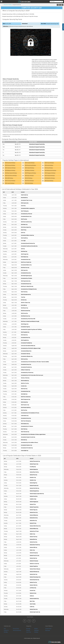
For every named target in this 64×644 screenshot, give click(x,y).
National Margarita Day (34, 491)
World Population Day (25, 332)
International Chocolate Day (26, 367)
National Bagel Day (33, 483)
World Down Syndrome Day (26, 222)
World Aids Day (24, 440)
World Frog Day (24, 219)
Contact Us (6, 630)
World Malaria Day (25, 257)
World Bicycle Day (25, 308)
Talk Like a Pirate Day (25, 378)
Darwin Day (23, 206)
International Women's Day (26, 216)
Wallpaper (37, 630)
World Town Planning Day (26, 421)
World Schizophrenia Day (26, 294)
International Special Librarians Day (28, 243)
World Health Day (24, 238)
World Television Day (25, 432)
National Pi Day (33, 504)
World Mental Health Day (26, 408)
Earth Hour (23, 233)
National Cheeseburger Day (35, 577)
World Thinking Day (25, 211)
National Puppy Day (34, 510)
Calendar (28, 630)
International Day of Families (27, 278)
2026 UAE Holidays (9, 178)
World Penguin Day (25, 254)
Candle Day (32, 607)
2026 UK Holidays (29, 178)
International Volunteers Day (27, 445)
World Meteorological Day (26, 227)
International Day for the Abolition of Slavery (29, 442)
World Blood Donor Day (25, 316)
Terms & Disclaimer (17, 630)
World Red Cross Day (25, 268)
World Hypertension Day (26, 281)
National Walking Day (34, 515)
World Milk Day (24, 305)
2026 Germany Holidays (10, 165)
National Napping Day (34, 502)
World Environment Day (26, 311)
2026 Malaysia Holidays (10, 170)
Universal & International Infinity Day (28, 346)
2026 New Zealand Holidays (11, 173)
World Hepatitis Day (25, 340)
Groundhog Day (33, 467)
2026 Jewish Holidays (10, 183)
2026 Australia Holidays (10, 163)
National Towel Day (34, 537)
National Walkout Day (34, 529)
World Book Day (24, 251)
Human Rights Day (25, 451)
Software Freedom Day (25, 370)
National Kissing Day (34, 553)
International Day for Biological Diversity (29, 289)
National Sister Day (34, 574)
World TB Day (24, 230)
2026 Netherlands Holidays (50, 170)
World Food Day (24, 410)
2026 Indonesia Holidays (10, 168)
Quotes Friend (48, 629)
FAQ (5, 629)
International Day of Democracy (27, 373)
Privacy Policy (16, 629)
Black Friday (32, 601)
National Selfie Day (33, 547)
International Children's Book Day (27, 235)
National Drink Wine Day (34, 488)
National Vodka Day (34, 585)
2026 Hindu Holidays (29, 181)
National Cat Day (33, 593)
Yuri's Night (23, 241)
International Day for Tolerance (27, 426)
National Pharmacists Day (35, 461)
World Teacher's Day (25, 405)
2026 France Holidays (49, 163)
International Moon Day (25, 338)
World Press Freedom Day (26, 262)
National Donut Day (34, 542)
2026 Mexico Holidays (29, 170)
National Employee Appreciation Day (37, 494)
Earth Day (23, 249)
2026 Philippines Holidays (30, 173)
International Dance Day (26, 260)
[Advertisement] (16, 67)
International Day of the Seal (26, 214)
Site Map (6, 632)
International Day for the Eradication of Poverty (30, 413)
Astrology (28, 629)
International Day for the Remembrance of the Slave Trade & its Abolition (35, 362)
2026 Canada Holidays (30, 163)
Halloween (32, 596)
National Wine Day (33, 539)
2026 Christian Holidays (10, 181)
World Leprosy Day (25, 203)
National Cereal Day (34, 496)
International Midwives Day (26, 265)
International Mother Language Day (28, 208)
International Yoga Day (25, 327)
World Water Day (24, 225)
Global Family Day (24, 195)
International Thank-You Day (27, 200)
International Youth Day (26, 354)
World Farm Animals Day (26, 397)
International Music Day (26, 391)
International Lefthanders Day (27, 356)
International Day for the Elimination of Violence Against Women (33, 434)
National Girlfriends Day (34, 572)
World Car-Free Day (25, 383)
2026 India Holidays (49, 165)
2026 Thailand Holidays (50, 176)
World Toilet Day (24, 429)
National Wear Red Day (34, 472)
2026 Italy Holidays (49, 168)
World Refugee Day (25, 324)
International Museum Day (26, 284)
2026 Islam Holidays (49, 181)
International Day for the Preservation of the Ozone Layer (32, 375)
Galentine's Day (33, 477)
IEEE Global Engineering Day (26, 276)
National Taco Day (33, 582)
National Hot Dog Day (34, 561)
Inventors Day (24, 386)
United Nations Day (25, 416)
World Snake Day (24, 335)
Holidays (36, 632)
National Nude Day (33, 558)
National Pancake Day (34, 486)
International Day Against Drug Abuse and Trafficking (31, 329)
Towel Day (23, 297)
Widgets (36, 629)
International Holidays (8, 5)
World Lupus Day (24, 270)
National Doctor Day (34, 512)
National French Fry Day (34, 556)
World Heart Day (24, 389)
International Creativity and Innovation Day (29, 246)
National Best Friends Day (35, 545)
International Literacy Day (26, 364)
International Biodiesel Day (26, 351)
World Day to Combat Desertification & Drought (30, 321)
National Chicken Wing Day (35, 569)
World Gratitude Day (25, 381)
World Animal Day (24, 402)
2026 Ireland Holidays (29, 168)
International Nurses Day (26, 273)
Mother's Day (32, 534)
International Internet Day (26, 418)
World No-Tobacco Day (25, 303)
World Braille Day (24, 198)
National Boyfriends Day (34, 580)
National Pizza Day (33, 475)
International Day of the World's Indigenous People (31, 348)
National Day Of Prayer (34, 531)
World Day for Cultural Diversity (27, 286)
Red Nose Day (24, 300)
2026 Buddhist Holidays (50, 178)
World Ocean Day (24, 313)
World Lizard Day (24, 359)
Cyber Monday (33, 604)
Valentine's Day (33, 480)
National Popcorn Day (34, 464)
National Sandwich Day (34, 599)
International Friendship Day (26, 343)
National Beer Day (33, 521)
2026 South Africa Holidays (11, 176)
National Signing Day (34, 469)
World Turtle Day (24, 292)
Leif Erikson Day (33, 588)
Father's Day (32, 550)
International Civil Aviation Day (27, 448)
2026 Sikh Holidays (29, 183)
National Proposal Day (34, 507)
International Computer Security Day (37, 144)
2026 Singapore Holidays (50, 173)
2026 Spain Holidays (29, 176)
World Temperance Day (26, 399)
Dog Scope (48, 630)
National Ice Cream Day (34, 564)
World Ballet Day (24, 394)
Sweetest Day (33, 590)
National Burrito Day (34, 518)
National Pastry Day (34, 609)
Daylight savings (33, 499)
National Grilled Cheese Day (35, 526)
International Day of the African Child (28, 319)
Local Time (28, 632)
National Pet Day (33, 523)
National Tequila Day (34, 566)
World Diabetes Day (25, 424)
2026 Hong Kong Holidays (30, 165)
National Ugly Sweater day (35, 612)
